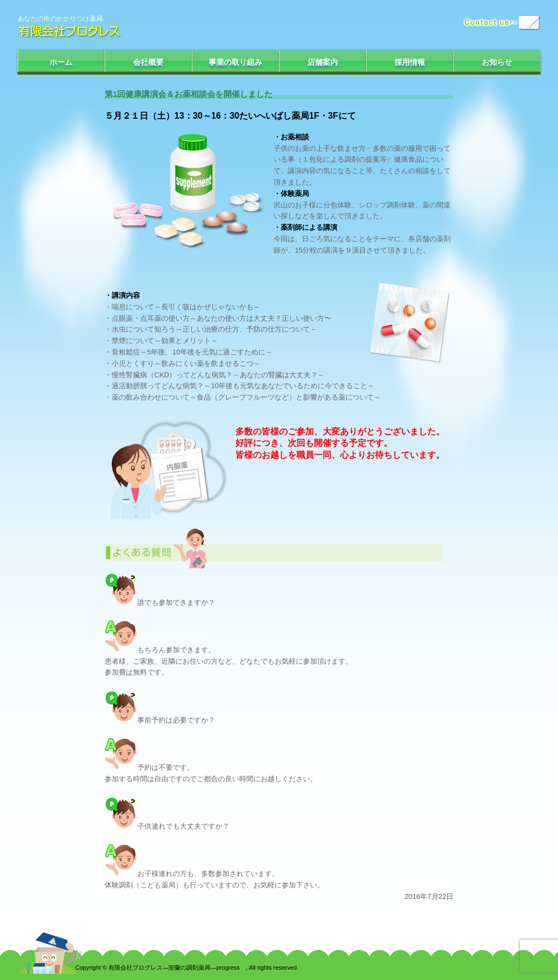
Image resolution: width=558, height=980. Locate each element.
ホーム (61, 62)
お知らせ (497, 62)
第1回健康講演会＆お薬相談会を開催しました (189, 94)
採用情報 (410, 62)
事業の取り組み (235, 62)
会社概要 (148, 62)
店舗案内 (323, 62)
